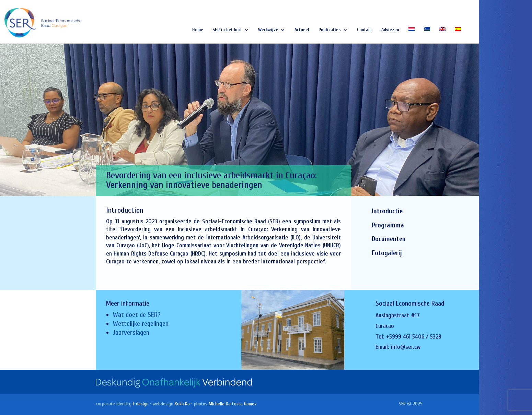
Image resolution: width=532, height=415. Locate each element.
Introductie (387, 211)
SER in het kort (227, 30)
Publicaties (330, 30)
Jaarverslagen (131, 333)
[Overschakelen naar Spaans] (458, 35)
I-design (141, 404)
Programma (388, 225)
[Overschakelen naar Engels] (442, 35)
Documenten (389, 239)
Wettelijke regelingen (141, 324)
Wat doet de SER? (137, 315)
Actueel (302, 30)
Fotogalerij (387, 253)
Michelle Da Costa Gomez (233, 404)
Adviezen (390, 30)
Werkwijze (268, 30)
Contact (365, 30)
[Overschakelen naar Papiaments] (427, 35)
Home (198, 30)
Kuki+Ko (182, 404)
